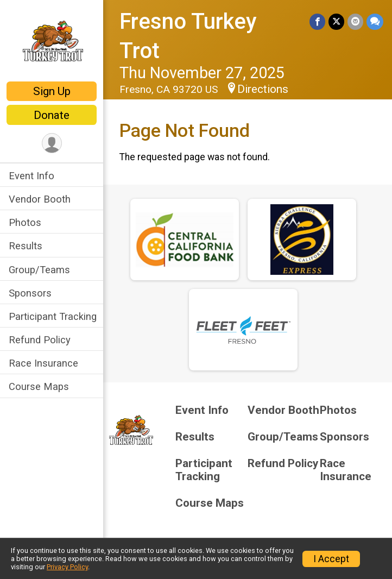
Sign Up (52, 91)
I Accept (331, 559)
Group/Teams (39, 270)
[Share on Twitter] (336, 21)
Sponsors (30, 293)
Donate (52, 115)
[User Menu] (52, 143)
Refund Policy (40, 340)
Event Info (31, 176)
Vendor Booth (40, 199)
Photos (25, 222)
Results (26, 246)
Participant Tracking (53, 316)
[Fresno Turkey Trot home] (52, 42)
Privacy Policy (67, 567)
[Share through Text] (375, 21)
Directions (263, 89)
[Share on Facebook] (317, 21)
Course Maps (39, 386)
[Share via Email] (355, 21)
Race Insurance (43, 363)
